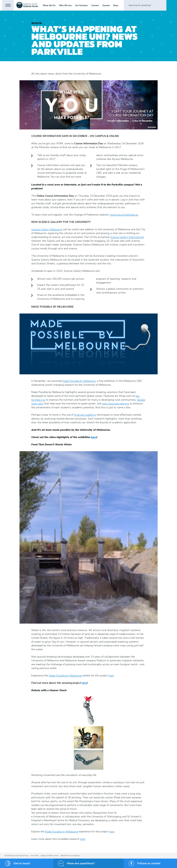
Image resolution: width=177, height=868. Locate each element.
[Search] (145, 5)
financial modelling (85, 415)
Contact (96, 5)
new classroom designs (116, 404)
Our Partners (82, 5)
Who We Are (66, 5)
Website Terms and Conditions (70, 856)
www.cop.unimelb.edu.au (124, 215)
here (94, 437)
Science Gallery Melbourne (47, 229)
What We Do (49, 5)
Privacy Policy (35, 856)
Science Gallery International (127, 237)
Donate (106, 5)
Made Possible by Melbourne (79, 381)
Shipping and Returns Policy (50, 856)
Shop (116, 5)
